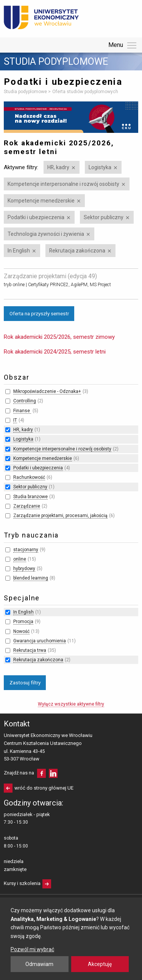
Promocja (23, 622)
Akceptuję (100, 964)
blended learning (31, 578)
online (20, 559)
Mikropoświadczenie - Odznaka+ (47, 391)
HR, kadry (58, 167)
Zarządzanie (27, 506)
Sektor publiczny (104, 217)
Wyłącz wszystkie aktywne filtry (71, 704)
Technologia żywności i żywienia (46, 234)
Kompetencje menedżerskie (41, 201)
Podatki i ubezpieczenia (36, 217)
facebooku (41, 773)
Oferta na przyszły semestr (39, 313)
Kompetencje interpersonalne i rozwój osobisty (63, 184)
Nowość (21, 631)
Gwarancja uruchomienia (40, 641)
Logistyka (100, 167)
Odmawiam (39, 964)
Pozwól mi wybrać (32, 949)
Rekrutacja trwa (30, 650)
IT (15, 420)
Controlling (25, 401)
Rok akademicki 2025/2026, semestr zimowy (59, 337)
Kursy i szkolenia (22, 883)
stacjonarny (26, 550)
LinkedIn (53, 773)
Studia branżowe (30, 497)
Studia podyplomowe (56, 62)
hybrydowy (24, 569)
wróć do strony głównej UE (44, 788)
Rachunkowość (29, 477)
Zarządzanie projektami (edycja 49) (50, 276)
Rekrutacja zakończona (77, 251)
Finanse (22, 411)
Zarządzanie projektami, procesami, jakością (60, 516)
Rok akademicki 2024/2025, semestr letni (55, 352)
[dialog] (71, 939)
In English (19, 251)
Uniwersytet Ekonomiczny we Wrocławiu (41, 17)
